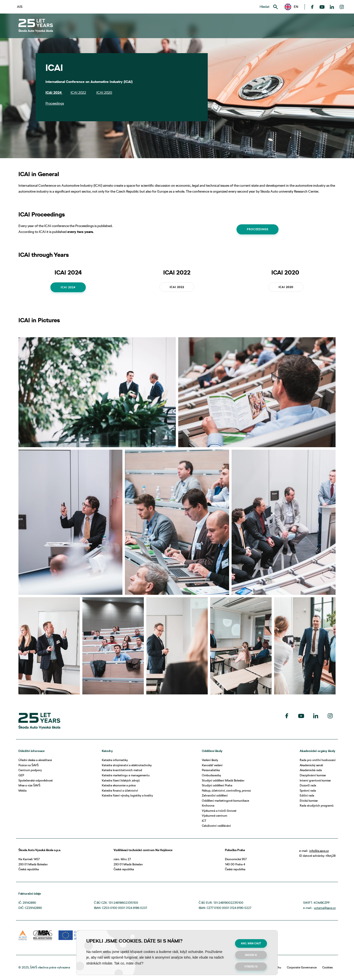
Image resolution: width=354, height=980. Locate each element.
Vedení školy (210, 760)
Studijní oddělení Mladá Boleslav (223, 780)
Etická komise (309, 801)
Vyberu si (251, 967)
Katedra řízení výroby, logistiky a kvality (127, 795)
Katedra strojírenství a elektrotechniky (127, 765)
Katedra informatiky (115, 760)
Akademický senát (311, 765)
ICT (204, 821)
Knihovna (208, 805)
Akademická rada (311, 770)
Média (22, 790)
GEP (21, 775)
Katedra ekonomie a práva (119, 785)
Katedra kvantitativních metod (122, 770)
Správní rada (308, 790)
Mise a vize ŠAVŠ (29, 785)
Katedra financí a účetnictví (120, 790)
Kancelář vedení (212, 765)
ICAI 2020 (104, 92)
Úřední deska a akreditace (35, 760)
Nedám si (251, 955)
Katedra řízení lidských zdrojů (121, 780)
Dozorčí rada (308, 785)
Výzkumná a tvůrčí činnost (219, 811)
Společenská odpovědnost (36, 780)
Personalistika (211, 770)
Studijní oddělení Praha (217, 785)
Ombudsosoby (211, 775)
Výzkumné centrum (214, 816)
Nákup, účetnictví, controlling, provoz (226, 790)
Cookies (327, 967)
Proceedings (55, 103)
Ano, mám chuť (251, 943)
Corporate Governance (302, 967)
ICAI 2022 (78, 92)
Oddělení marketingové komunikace (225, 801)
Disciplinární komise (313, 775)
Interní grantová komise (315, 780)
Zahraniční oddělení (215, 795)
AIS (20, 7)
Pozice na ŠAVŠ (29, 765)
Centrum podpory (30, 770)
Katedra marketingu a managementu (126, 775)
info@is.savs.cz (319, 851)
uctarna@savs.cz (325, 908)
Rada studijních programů (317, 805)
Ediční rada (307, 795)
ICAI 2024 (54, 92)
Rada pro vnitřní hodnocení (318, 760)
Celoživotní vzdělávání (216, 826)
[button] (291, 7)
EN (291, 7)
